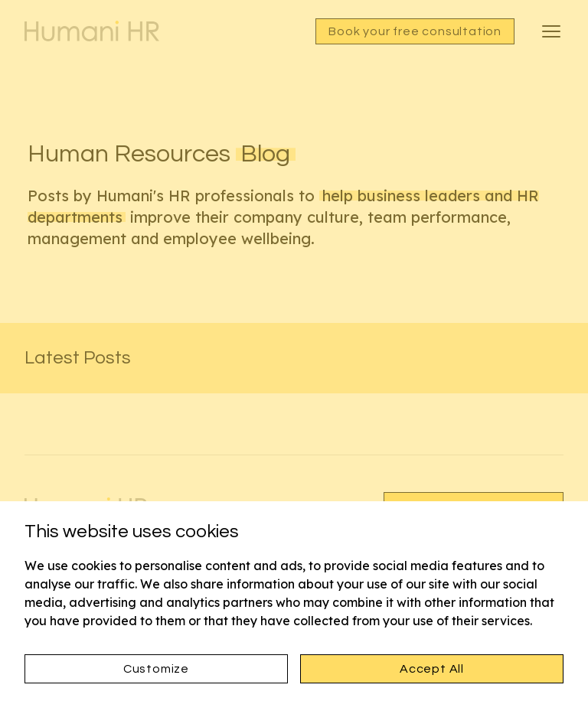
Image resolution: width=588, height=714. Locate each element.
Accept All (432, 669)
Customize (156, 669)
